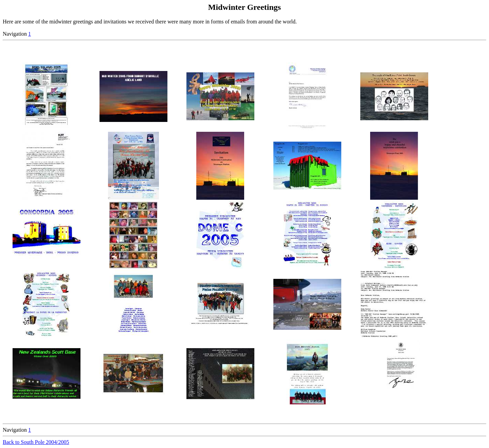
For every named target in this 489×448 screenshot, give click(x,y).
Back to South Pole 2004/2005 (36, 442)
